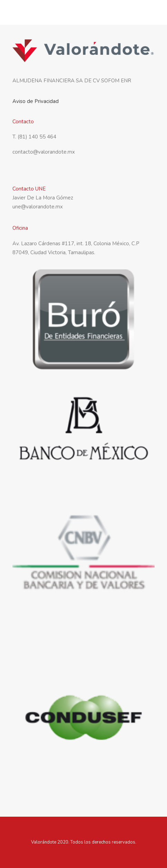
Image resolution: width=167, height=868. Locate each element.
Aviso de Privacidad (36, 101)
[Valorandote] (37, 13)
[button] (151, 13)
